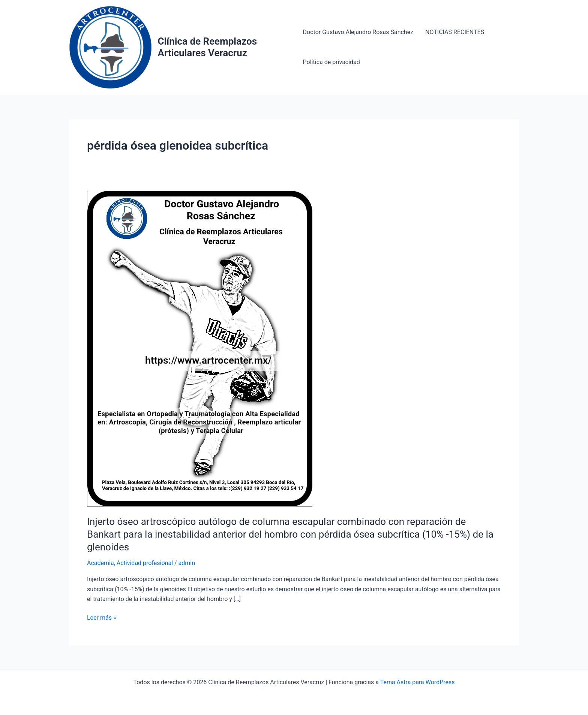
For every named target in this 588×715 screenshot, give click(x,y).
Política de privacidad (331, 62)
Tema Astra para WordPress (418, 682)
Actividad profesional (145, 563)
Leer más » (101, 617)
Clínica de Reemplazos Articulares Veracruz (208, 47)
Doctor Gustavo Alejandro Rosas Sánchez (358, 32)
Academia (100, 563)
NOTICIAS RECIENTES (455, 32)
